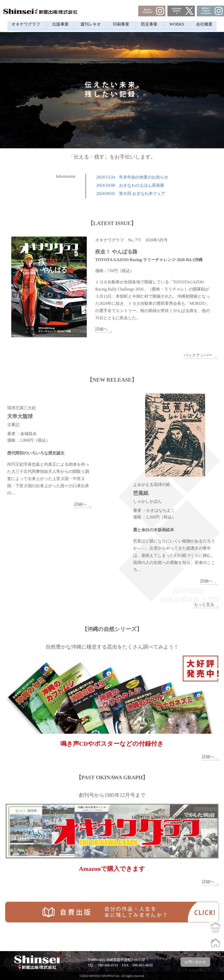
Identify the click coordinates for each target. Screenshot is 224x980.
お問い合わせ (195, 962)
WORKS (182, 24)
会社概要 (212, 24)
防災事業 (152, 24)
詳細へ (101, 329)
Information (66, 176)
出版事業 (55, 24)
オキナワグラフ (18, 24)
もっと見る (204, 604)
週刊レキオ (88, 24)
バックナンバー (198, 355)
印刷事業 (121, 24)
